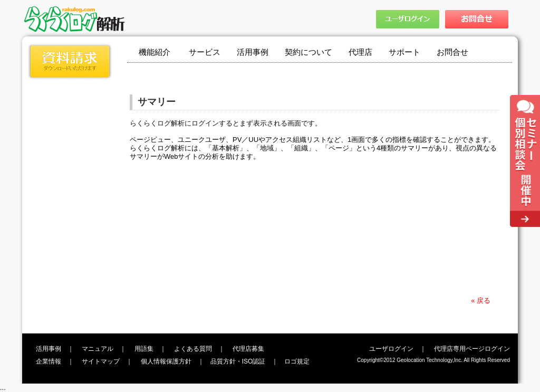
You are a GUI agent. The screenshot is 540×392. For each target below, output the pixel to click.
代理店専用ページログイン (472, 349)
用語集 (144, 349)
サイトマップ (101, 361)
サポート (404, 52)
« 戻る (481, 300)
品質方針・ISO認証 (238, 361)
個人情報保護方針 (166, 361)
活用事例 (253, 52)
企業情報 (49, 361)
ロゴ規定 (297, 361)
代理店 (360, 52)
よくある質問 (193, 349)
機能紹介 (155, 52)
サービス (205, 52)
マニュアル (98, 349)
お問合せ (452, 52)
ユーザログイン (391, 349)
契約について (308, 52)
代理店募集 (248, 349)
